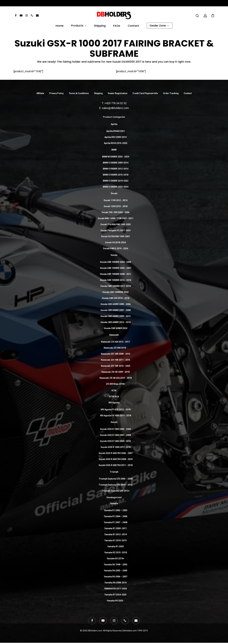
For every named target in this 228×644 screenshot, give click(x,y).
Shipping (100, 26)
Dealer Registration (118, 93)
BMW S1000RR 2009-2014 (116, 163)
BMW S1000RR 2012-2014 (116, 169)
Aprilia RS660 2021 (116, 131)
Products (79, 26)
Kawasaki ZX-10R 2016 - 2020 (116, 366)
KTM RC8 (114, 397)
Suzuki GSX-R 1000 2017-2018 (116, 447)
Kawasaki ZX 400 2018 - (116, 348)
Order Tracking (171, 93)
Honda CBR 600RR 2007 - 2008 (116, 310)
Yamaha (114, 503)
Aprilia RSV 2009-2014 (116, 137)
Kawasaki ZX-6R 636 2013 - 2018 (116, 378)
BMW (114, 150)
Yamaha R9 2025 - (116, 601)
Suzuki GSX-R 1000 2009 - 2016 (116, 441)
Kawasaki (114, 335)
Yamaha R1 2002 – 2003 (116, 510)
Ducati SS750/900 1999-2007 (116, 236)
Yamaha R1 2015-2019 (116, 540)
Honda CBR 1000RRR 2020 (116, 292)
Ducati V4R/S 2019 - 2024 (116, 248)
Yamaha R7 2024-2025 (116, 595)
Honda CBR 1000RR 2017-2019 (116, 286)
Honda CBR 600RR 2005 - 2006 (116, 304)
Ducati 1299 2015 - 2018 (116, 206)
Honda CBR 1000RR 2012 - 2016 (116, 280)
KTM (114, 391)
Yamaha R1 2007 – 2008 (116, 522)
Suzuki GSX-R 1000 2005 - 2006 (116, 429)
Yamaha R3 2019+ (116, 559)
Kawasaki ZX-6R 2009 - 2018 (116, 372)
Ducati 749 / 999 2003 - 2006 (116, 212)
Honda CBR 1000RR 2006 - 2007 (116, 268)
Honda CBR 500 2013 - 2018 (116, 298)
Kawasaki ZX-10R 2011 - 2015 (116, 360)
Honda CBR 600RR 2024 (116, 328)
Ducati (114, 193)
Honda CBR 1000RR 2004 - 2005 (116, 262)
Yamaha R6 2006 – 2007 (116, 577)
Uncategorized (114, 497)
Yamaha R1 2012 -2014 (116, 534)
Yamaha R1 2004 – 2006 (116, 516)
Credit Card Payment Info (145, 93)
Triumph (114, 472)
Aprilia (114, 124)
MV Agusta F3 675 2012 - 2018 (116, 410)
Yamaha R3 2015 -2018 (116, 552)
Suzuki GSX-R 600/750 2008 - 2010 (116, 459)
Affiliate (40, 93)
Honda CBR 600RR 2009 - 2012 (116, 316)
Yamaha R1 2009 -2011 (116, 528)
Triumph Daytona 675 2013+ (116, 491)
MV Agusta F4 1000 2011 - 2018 (116, 416)
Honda (114, 255)
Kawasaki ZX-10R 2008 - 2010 (116, 354)
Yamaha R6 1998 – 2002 (116, 565)
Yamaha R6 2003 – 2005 (116, 571)
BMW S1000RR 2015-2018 (116, 175)
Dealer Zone (159, 26)
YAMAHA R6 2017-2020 (116, 589)
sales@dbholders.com (115, 108)
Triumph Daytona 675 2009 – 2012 (116, 485)
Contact (133, 26)
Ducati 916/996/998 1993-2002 (116, 224)
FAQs (117, 26)
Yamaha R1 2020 (116, 546)
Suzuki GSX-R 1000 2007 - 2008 (116, 435)
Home (60, 26)
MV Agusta (114, 403)
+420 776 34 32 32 (116, 103)
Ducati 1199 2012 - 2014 (116, 200)
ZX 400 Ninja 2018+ (116, 384)
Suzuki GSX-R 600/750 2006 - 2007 (116, 453)
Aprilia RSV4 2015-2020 (116, 143)
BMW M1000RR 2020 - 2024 (116, 157)
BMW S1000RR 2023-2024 (116, 187)
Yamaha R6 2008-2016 (116, 583)
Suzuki (114, 422)
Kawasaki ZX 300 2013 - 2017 (116, 342)
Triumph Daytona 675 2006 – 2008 (116, 479)
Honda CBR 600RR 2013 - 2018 (116, 322)
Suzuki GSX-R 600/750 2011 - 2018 (116, 465)
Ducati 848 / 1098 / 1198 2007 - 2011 (116, 218)
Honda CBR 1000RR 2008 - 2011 (116, 274)
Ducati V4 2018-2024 (116, 242)
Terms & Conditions (79, 93)
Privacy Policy (56, 93)
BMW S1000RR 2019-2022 (116, 181)
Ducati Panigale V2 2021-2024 (116, 230)
